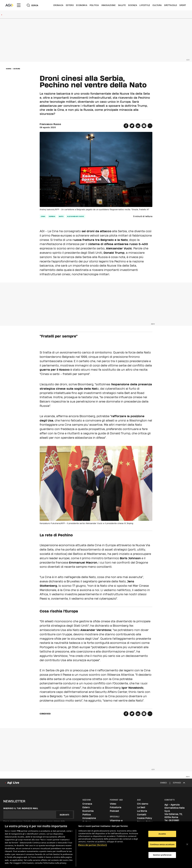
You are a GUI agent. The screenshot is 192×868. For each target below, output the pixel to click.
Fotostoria (116, 807)
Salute (122, 5)
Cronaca (58, 5)
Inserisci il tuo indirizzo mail (21, 808)
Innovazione (108, 5)
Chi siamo (143, 804)
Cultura (157, 5)
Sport (183, 5)
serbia (52, 216)
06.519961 (174, 820)
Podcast (114, 811)
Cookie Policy (144, 818)
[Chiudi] (187, 844)
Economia (82, 5)
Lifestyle (145, 5)
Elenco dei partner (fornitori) (93, 845)
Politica (94, 5)
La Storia (142, 811)
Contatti (142, 815)
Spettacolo (171, 5)
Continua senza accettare (162, 844)
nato (61, 216)
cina (43, 216)
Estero (70, 5)
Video (113, 804)
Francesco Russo (50, 124)
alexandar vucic (76, 216)
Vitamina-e (116, 821)
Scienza (133, 5)
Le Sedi (141, 807)
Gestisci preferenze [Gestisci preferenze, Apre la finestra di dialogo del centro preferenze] (162, 855)
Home (9, 69)
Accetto (162, 834)
